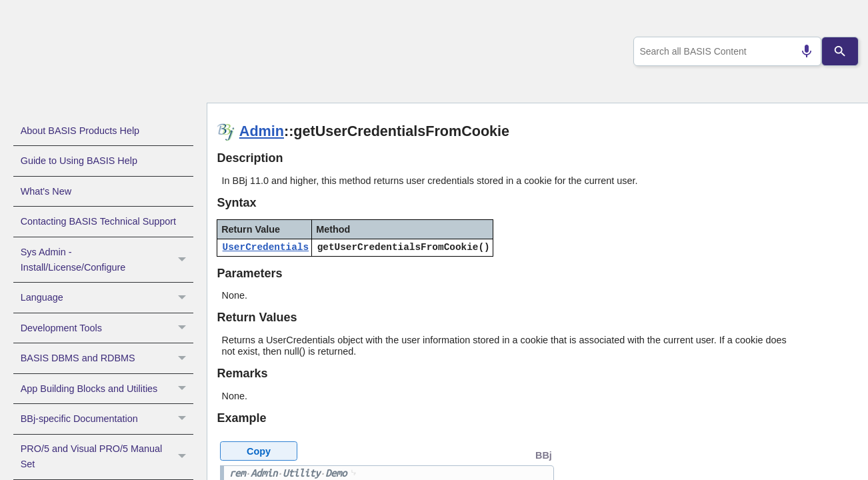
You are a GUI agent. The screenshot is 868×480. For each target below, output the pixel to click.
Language (107, 297)
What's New (46, 191)
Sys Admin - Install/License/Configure (107, 260)
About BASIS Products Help (80, 131)
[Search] (840, 51)
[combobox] (725, 51)
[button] (184, 260)
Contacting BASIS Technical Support (98, 221)
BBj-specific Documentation (107, 419)
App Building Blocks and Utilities (107, 389)
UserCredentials (266, 247)
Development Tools (107, 328)
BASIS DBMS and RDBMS (107, 358)
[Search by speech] (801, 51)
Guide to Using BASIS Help (79, 161)
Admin (262, 131)
